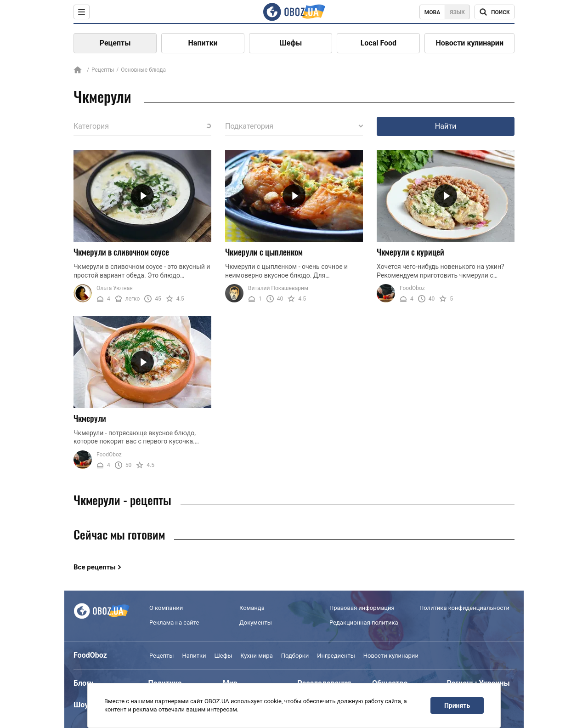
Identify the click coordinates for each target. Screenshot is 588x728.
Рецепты (115, 43)
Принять (457, 705)
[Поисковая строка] (495, 12)
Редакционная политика (364, 623)
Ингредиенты (336, 656)
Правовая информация (362, 608)
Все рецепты (95, 567)
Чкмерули (90, 418)
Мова (433, 12)
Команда (252, 608)
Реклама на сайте (174, 623)
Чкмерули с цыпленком (264, 252)
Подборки (295, 656)
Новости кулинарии (469, 43)
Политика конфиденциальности (464, 608)
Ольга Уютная (115, 288)
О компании (166, 608)
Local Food (379, 43)
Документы (256, 623)
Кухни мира (256, 656)
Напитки (203, 43)
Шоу (81, 705)
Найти (446, 126)
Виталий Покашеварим (278, 288)
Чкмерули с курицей (410, 252)
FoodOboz (412, 288)
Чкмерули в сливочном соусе (121, 252)
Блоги (84, 683)
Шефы (291, 43)
